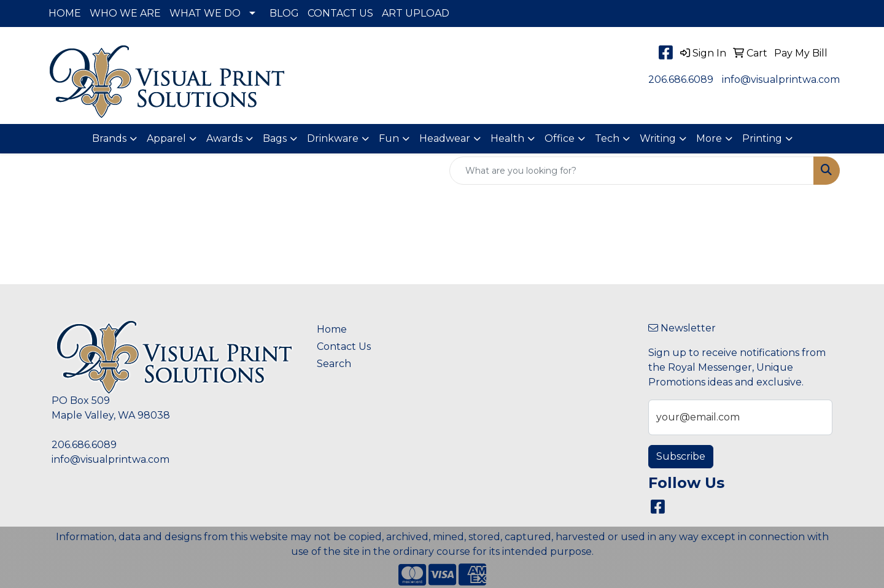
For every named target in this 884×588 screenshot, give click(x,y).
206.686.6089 (681, 79)
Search (334, 364)
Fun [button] (389, 138)
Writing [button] (658, 138)
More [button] (709, 138)
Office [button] (560, 138)
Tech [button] (607, 138)
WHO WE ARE (125, 13)
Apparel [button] (166, 138)
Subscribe (681, 456)
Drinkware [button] (333, 138)
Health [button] (507, 138)
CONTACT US (340, 13)
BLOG (284, 13)
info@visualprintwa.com (781, 79)
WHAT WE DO (205, 13)
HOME (65, 13)
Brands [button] (109, 138)
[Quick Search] (632, 171)
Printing (762, 138)
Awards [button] (224, 138)
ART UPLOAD (416, 13)
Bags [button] (275, 138)
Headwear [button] (445, 138)
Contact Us (344, 346)
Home (332, 329)
